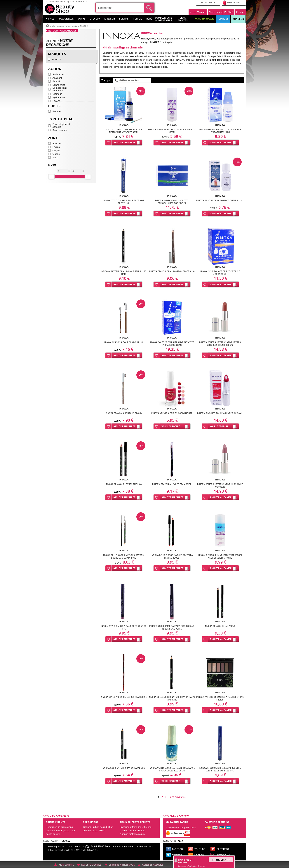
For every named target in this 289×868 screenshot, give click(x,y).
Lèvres (56, 147)
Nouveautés (215, 12)
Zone (53, 138)
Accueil (48, 25)
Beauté (56, 81)
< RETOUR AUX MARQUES (62, 31)
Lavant (56, 101)
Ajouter (124, 143)
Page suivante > (177, 797)
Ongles (56, 150)
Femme (57, 111)
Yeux (55, 157)
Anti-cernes (59, 74)
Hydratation (59, 97)
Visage (56, 154)
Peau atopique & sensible (61, 126)
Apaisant (57, 78)
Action (55, 69)
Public (54, 106)
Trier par (106, 80)
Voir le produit (171, 426)
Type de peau (61, 119)
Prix (52, 165)
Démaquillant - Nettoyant (60, 89)
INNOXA (57, 59)
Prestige (240, 12)
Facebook (178, 849)
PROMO (229, 12)
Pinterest (223, 849)
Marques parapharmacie (64, 26)
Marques (198, 12)
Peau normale (60, 130)
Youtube (200, 849)
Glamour (57, 94)
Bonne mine (59, 85)
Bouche (57, 143)
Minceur (238, 19)
